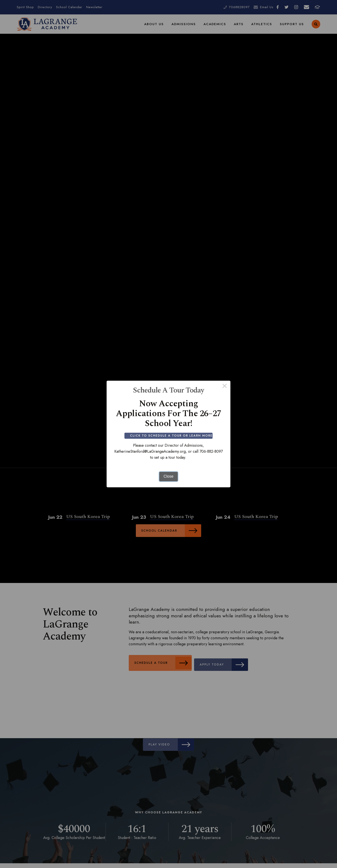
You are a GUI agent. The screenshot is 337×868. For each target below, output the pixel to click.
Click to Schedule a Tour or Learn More (172, 436)
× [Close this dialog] (224, 386)
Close (168, 476)
